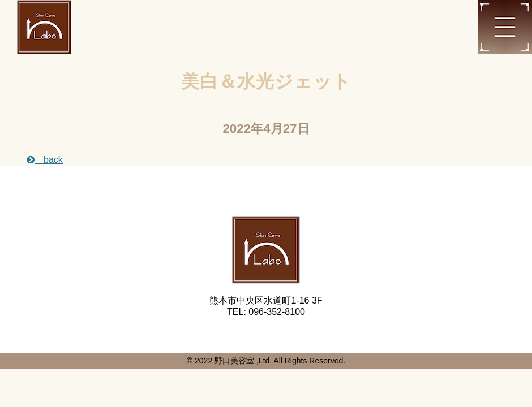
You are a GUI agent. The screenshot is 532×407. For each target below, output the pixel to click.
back (45, 160)
